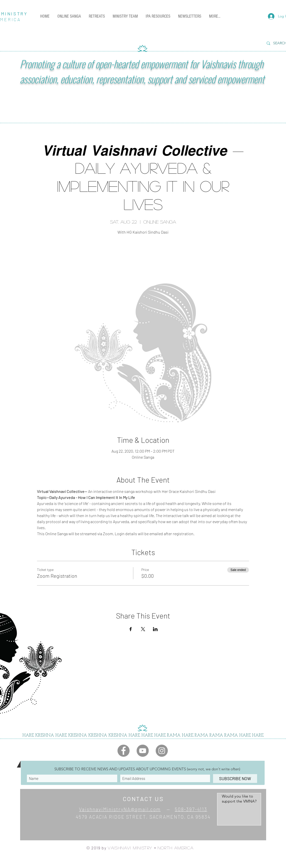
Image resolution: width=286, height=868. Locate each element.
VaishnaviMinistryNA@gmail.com (120, 809)
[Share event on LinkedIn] (155, 629)
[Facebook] (124, 751)
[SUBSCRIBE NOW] (235, 779)
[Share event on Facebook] (131, 629)
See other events (143, 260)
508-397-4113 (191, 809)
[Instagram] (162, 751)
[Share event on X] (143, 629)
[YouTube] (143, 751)
